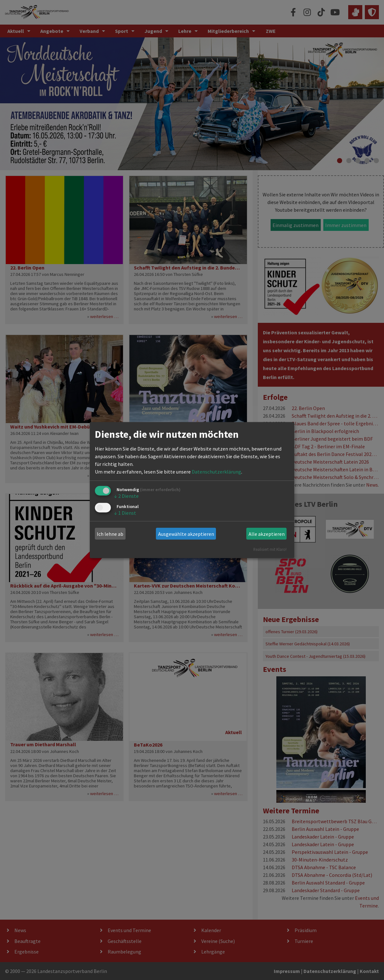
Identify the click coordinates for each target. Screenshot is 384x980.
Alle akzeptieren (267, 534)
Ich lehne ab (110, 534)
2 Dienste (126, 496)
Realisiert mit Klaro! (270, 549)
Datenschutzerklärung (216, 472)
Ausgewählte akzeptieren (186, 534)
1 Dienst (125, 513)
